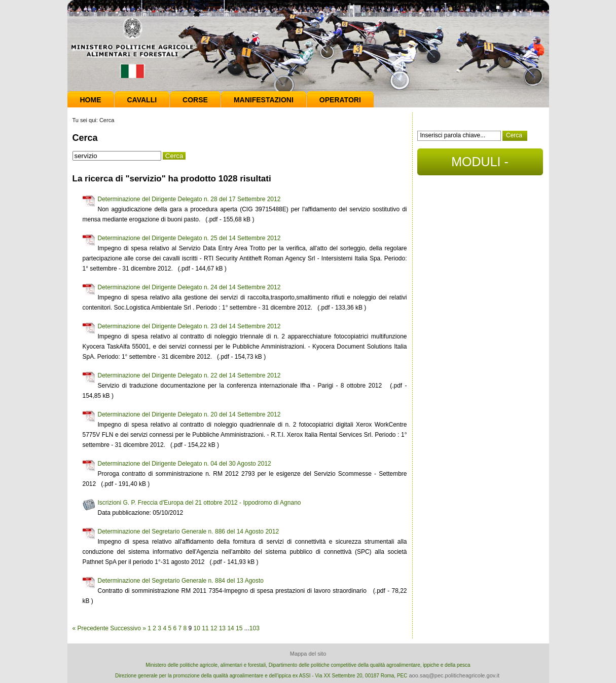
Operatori (340, 100)
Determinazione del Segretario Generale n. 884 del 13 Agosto (181, 581)
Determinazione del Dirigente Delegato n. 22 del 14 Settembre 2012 (189, 375)
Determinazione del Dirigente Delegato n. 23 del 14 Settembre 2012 (189, 326)
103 (255, 628)
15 (239, 628)
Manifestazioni (264, 100)
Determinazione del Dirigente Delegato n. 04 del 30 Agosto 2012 (185, 464)
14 (230, 628)
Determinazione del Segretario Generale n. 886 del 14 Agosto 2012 (189, 532)
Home (91, 100)
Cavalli (142, 100)
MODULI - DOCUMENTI (480, 165)
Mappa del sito (308, 654)
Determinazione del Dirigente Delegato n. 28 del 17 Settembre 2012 (189, 199)
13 (222, 628)
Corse (195, 100)
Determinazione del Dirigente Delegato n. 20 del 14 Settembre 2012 (189, 414)
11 (205, 628)
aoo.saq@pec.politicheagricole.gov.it (454, 675)
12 (214, 628)
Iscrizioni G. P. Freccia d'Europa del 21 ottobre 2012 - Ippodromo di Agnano (200, 503)
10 (197, 628)
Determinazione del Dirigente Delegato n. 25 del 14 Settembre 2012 (189, 238)
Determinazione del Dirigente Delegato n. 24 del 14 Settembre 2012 (189, 287)
